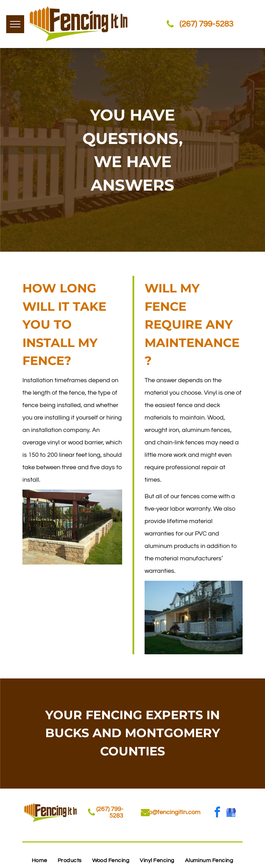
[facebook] (217, 813)
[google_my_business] (231, 813)
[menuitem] (40, 860)
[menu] (15, 24)
